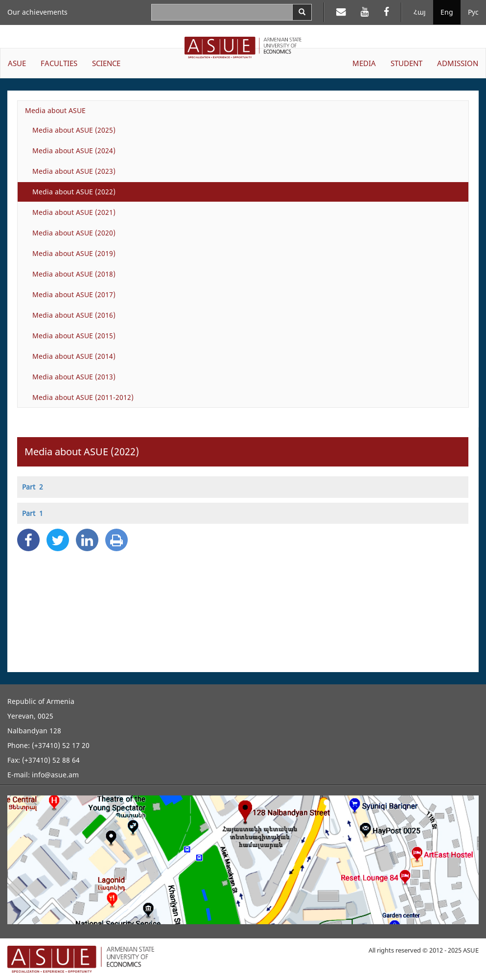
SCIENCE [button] (106, 63)
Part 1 (33, 513)
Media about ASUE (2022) (74, 192)
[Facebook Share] (28, 540)
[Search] (302, 12)
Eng (447, 12)
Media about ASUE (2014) (74, 356)
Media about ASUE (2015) (74, 336)
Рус (473, 12)
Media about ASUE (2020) (74, 233)
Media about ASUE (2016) (74, 315)
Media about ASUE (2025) (74, 130)
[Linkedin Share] (87, 540)
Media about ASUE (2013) (74, 377)
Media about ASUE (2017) (74, 294)
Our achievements (37, 12)
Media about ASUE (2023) (74, 171)
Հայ (420, 12)
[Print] (116, 540)
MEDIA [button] (364, 63)
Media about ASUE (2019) (74, 253)
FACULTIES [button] (59, 63)
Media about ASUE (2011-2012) (83, 397)
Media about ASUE (55, 110)
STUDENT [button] (406, 63)
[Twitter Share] (58, 540)
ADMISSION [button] (458, 63)
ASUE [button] (17, 63)
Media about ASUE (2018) (74, 274)
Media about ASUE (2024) (74, 151)
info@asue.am (55, 775)
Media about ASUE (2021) (74, 212)
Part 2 (33, 487)
